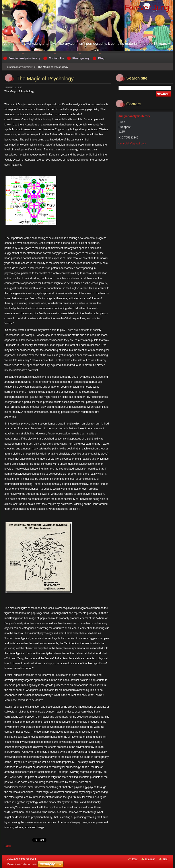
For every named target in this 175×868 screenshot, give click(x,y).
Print (135, 859)
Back (8, 846)
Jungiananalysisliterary (20, 67)
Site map (150, 859)
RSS (166, 859)
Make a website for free (22, 864)
